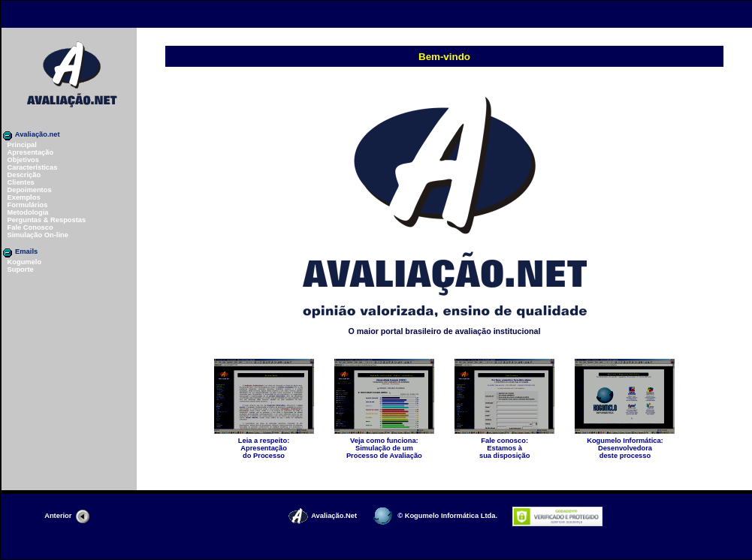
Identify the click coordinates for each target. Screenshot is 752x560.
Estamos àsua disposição (504, 445)
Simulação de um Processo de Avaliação (384, 445)
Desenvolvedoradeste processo (625, 445)
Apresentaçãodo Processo (264, 445)
